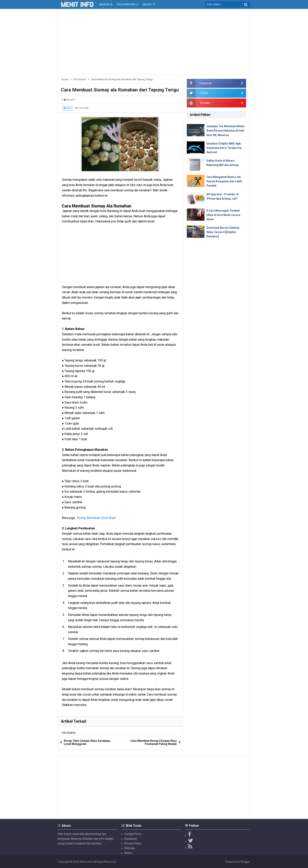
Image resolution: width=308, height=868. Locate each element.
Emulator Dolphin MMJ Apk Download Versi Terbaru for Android (225, 148)
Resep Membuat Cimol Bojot (96, 518)
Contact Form (133, 834)
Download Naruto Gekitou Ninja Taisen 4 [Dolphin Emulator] (223, 233)
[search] (228, 4)
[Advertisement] (154, 43)
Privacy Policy (133, 843)
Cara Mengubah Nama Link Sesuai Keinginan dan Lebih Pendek (224, 182)
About (128, 853)
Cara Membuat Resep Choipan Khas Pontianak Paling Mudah (154, 742)
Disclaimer (131, 839)
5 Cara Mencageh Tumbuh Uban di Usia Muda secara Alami (223, 215)
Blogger (245, 862)
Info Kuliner (82, 108)
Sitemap (130, 848)
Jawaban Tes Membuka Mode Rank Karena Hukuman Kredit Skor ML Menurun (226, 131)
